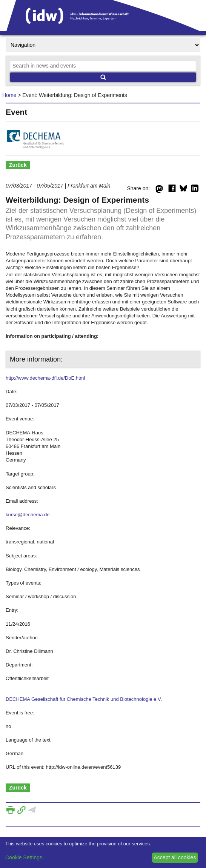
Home (9, 95)
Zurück (18, 165)
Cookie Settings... (26, 857)
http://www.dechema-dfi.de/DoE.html (45, 378)
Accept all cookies (175, 857)
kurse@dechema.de (28, 515)
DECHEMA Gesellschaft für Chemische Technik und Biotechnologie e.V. (84, 699)
